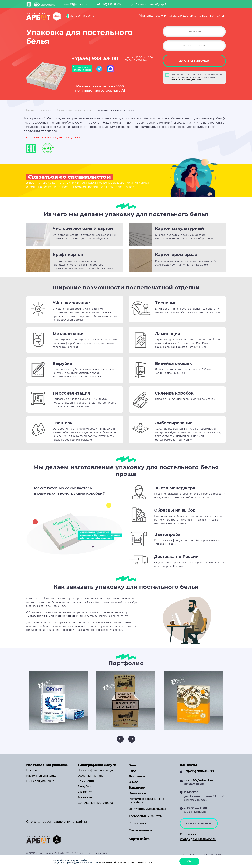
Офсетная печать (90, 776)
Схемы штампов (141, 830)
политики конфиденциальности (186, 80)
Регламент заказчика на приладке (146, 800)
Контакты (217, 16)
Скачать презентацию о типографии (57, 822)
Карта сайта (139, 839)
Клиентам (137, 793)
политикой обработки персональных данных (126, 862)
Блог (133, 765)
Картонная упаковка (41, 776)
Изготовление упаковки (47, 765)
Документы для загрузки (147, 809)
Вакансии (137, 788)
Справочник (138, 823)
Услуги (161, 16)
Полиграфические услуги (96, 770)
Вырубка (84, 787)
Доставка (137, 776)
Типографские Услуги (97, 765)
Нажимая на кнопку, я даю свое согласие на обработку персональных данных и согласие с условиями (197, 77)
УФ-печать (85, 792)
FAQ (132, 771)
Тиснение (85, 797)
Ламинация (86, 781)
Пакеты (32, 770)
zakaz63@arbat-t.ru (75, 4)
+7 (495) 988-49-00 (109, 4)
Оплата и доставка (183, 16)
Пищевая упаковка (40, 781)
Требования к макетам (146, 816)
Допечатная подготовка (95, 803)
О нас (203, 16)
